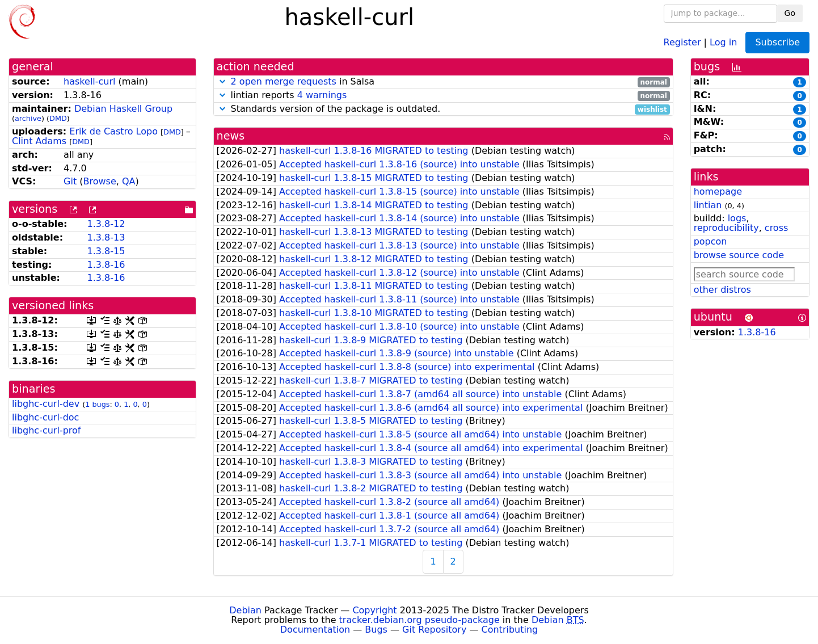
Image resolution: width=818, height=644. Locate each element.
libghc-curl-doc (45, 417)
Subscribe (777, 42)
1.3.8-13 (106, 237)
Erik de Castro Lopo (113, 131)
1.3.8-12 (106, 224)
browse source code (739, 255)
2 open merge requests (284, 81)
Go (790, 13)
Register (682, 42)
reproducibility (726, 228)
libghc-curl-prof (46, 430)
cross (776, 228)
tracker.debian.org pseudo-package (419, 620)
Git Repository (434, 630)
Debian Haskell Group (123, 109)
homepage (718, 191)
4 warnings (322, 95)
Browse (100, 181)
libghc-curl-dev (46, 404)
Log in (723, 42)
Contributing (510, 630)
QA (129, 181)
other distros (722, 290)
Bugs (376, 630)
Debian (245, 610)
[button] (222, 81)
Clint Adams (39, 141)
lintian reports (443, 96)
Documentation (315, 630)
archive (28, 118)
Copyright (374, 610)
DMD (58, 118)
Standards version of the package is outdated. (443, 109)
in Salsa (443, 82)
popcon (711, 241)
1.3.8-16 (106, 265)
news (231, 136)
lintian (708, 205)
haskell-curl (89, 81)
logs (737, 218)
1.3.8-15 (106, 251)
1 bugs (97, 404)
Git (70, 181)
